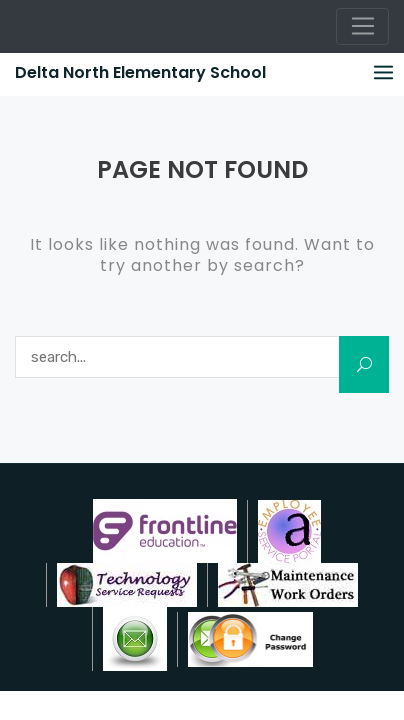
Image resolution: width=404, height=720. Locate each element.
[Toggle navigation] (362, 27)
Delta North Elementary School (140, 72)
